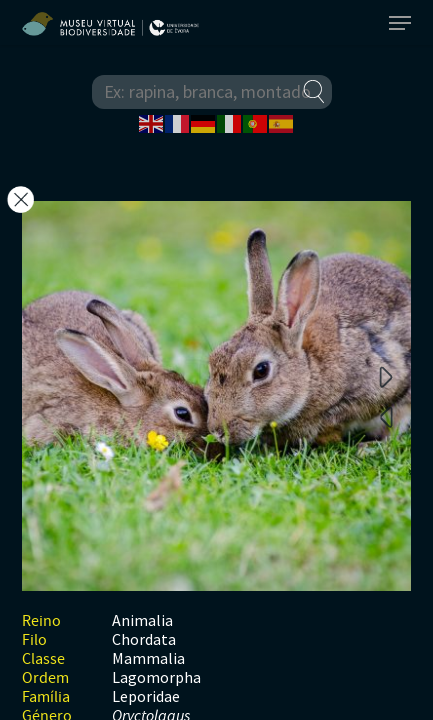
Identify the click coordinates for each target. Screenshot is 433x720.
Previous (386, 416)
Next (386, 376)
